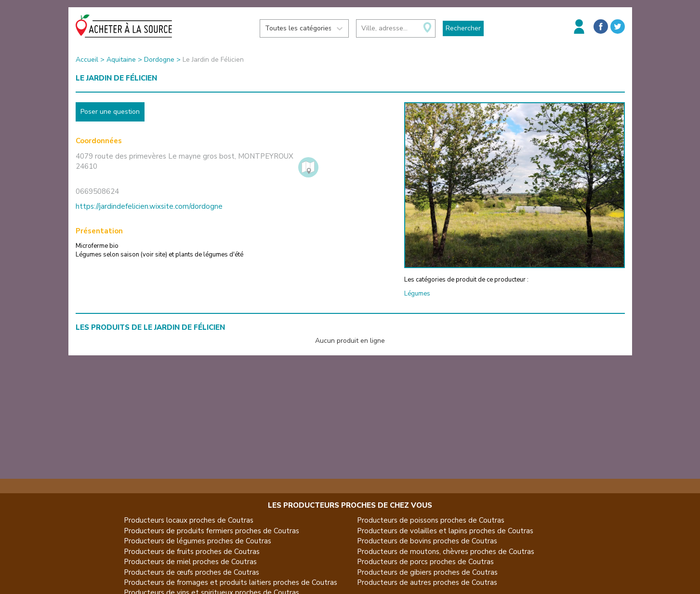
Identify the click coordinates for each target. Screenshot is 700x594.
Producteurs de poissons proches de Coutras (431, 520)
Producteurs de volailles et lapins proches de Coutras (445, 531)
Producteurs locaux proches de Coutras (189, 520)
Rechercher (463, 28)
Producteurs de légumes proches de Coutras (198, 541)
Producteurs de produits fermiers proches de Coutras (211, 531)
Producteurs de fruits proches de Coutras (192, 552)
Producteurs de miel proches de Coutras (190, 562)
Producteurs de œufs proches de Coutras (192, 572)
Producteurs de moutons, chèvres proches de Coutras (446, 552)
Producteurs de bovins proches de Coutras (427, 541)
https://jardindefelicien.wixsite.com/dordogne (149, 206)
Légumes (417, 294)
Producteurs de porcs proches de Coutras (425, 562)
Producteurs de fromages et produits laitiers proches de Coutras (231, 582)
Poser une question (110, 112)
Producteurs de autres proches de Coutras (427, 582)
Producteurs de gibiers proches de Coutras (427, 572)
